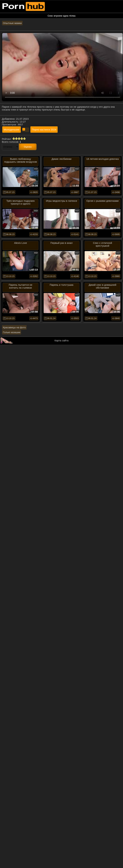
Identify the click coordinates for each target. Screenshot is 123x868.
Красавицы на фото (14, 327)
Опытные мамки (12, 23)
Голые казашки (12, 332)
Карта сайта (62, 340)
